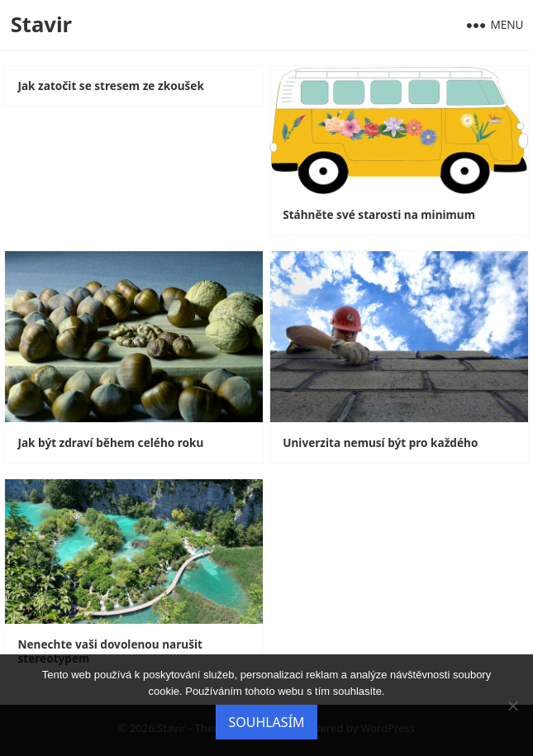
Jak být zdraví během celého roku (110, 443)
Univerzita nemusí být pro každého (380, 443)
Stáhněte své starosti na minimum (379, 215)
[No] (512, 706)
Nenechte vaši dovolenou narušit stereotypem (109, 651)
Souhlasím (266, 722)
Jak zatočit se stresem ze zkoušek (110, 86)
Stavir (41, 24)
